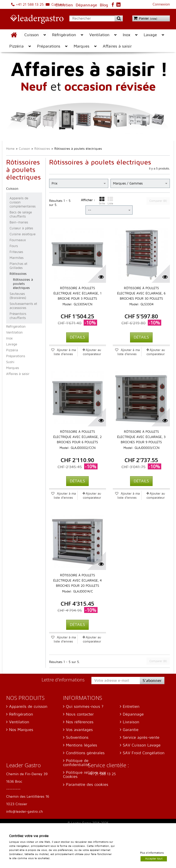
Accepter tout (154, 858)
